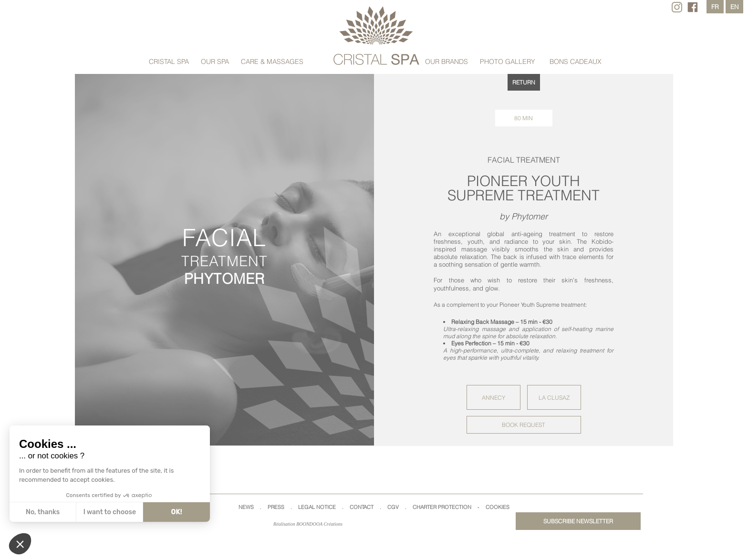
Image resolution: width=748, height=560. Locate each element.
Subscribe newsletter (578, 521)
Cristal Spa (169, 62)
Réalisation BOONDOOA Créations (308, 524)
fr (715, 7)
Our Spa (215, 62)
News (246, 507)
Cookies (498, 507)
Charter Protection (442, 507)
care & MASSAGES (272, 62)
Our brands (447, 62)
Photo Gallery (508, 62)
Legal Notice (317, 507)
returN (524, 82)
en (734, 7)
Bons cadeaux (576, 62)
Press (276, 507)
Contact (362, 507)
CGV (393, 507)
